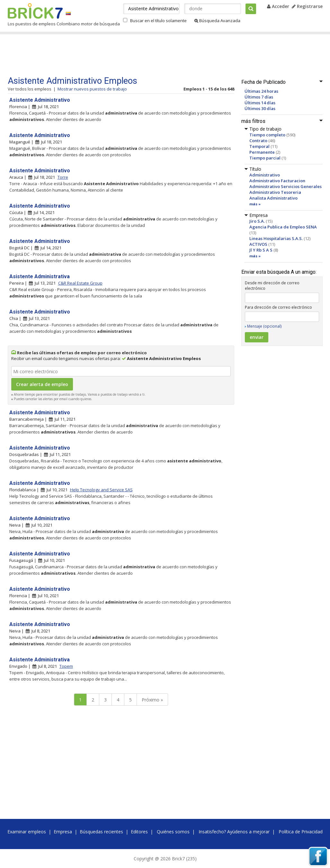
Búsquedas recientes (101, 832)
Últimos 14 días (260, 103)
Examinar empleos (27, 832)
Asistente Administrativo (40, 100)
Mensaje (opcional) (264, 326)
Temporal (259, 146)
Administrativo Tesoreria (275, 192)
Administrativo (265, 175)
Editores (139, 832)
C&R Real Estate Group (80, 283)
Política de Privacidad (301, 832)
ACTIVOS (258, 244)
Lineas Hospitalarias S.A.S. (276, 238)
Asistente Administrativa (40, 276)
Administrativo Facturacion (277, 181)
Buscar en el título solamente (158, 21)
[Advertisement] (129, 55)
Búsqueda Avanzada (217, 21)
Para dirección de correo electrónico (278, 307)
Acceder (278, 6)
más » (255, 204)
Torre (63, 177)
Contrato (258, 141)
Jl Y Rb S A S (261, 250)
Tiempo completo (267, 135)
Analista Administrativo (273, 198)
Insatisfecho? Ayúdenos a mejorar (234, 832)
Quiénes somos (173, 832)
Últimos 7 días (259, 97)
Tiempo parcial (265, 158)
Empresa (63, 832)
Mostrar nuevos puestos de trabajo (92, 89)
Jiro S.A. (257, 221)
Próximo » (152, 700)
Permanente (262, 152)
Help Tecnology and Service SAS (101, 490)
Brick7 (35, 11)
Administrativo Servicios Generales (285, 186)
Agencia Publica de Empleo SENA (283, 227)
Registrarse (307, 6)
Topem (66, 666)
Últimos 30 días (260, 108)
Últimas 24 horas (261, 91)
